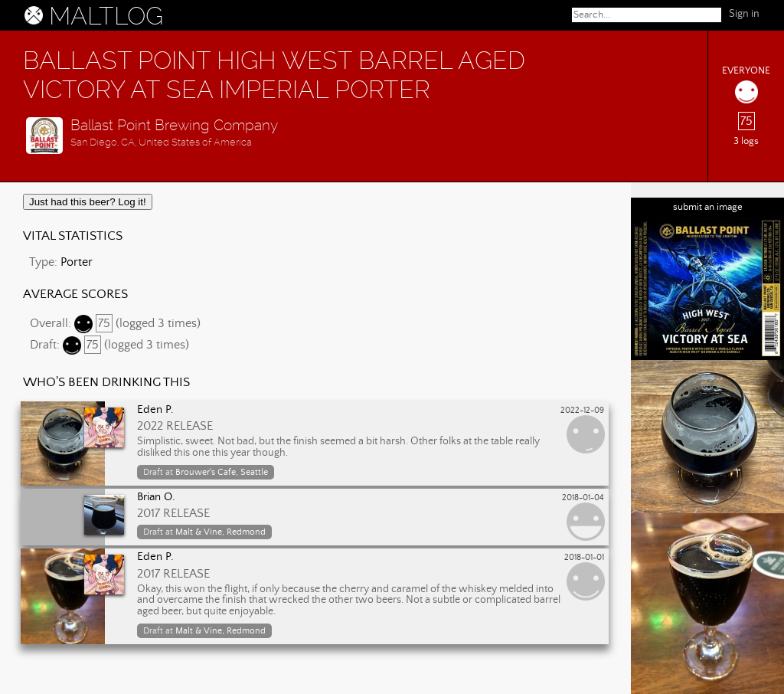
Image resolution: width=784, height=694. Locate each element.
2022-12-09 (582, 411)
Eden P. (155, 410)
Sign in (744, 14)
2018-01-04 (583, 498)
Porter (77, 262)
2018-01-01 (584, 558)
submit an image (708, 207)
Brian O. (156, 497)
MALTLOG (106, 16)
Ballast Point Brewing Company (174, 125)
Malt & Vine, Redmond (220, 532)
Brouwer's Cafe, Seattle (222, 472)
